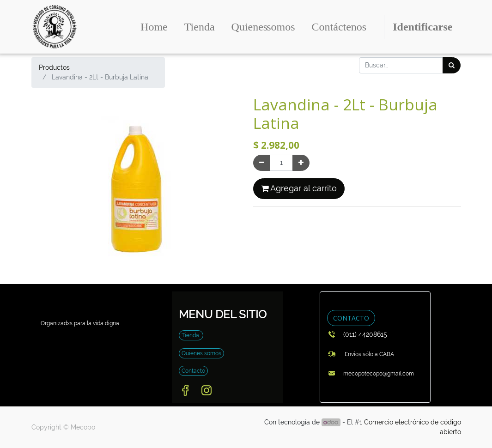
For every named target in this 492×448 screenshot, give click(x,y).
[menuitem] (154, 27)
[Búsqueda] (452, 65)
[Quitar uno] (262, 163)
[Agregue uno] (301, 163)
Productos (54, 67)
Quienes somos (201, 353)
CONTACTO (351, 318)
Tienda (191, 335)
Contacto (193, 371)
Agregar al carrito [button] (299, 188)
